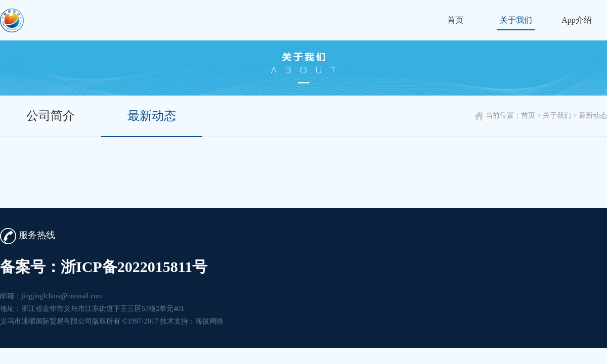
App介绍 (577, 20)
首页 (455, 20)
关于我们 (516, 20)
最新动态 (152, 116)
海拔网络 (209, 321)
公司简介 (51, 116)
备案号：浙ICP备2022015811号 (104, 267)
